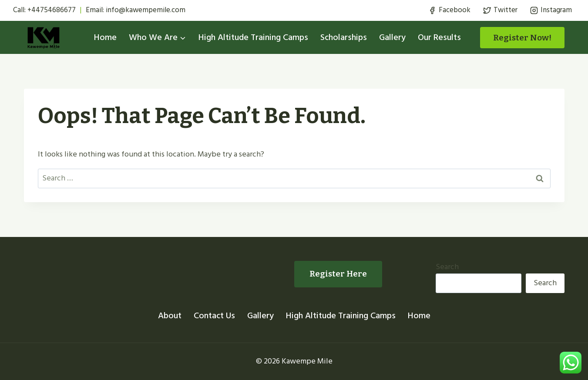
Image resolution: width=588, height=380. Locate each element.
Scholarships (344, 37)
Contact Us (214, 316)
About (170, 316)
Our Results (439, 37)
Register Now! (522, 38)
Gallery (392, 37)
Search (447, 267)
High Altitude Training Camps (253, 37)
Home (105, 37)
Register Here (338, 274)
